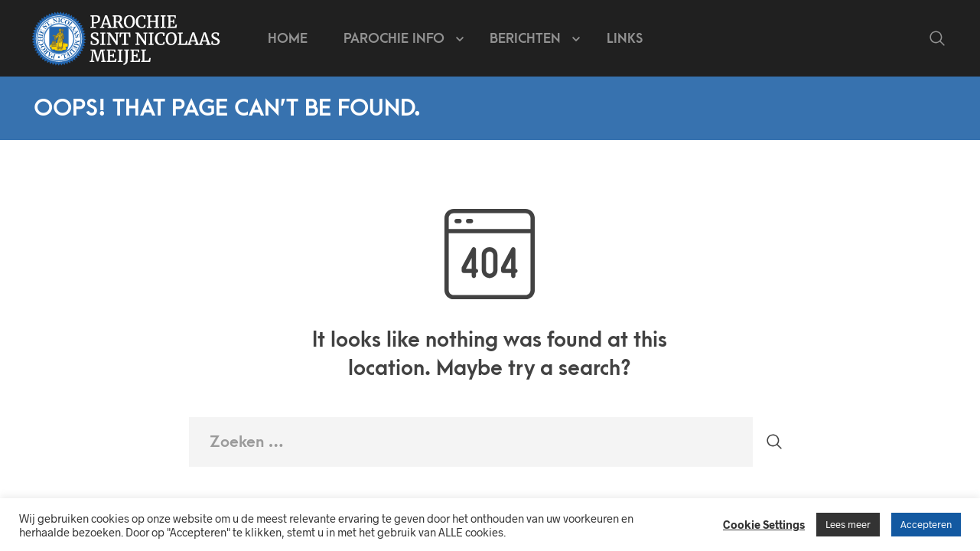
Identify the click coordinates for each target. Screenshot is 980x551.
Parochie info (394, 39)
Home (288, 39)
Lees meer (848, 524)
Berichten (525, 39)
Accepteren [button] (926, 524)
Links (625, 39)
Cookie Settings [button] (764, 524)
